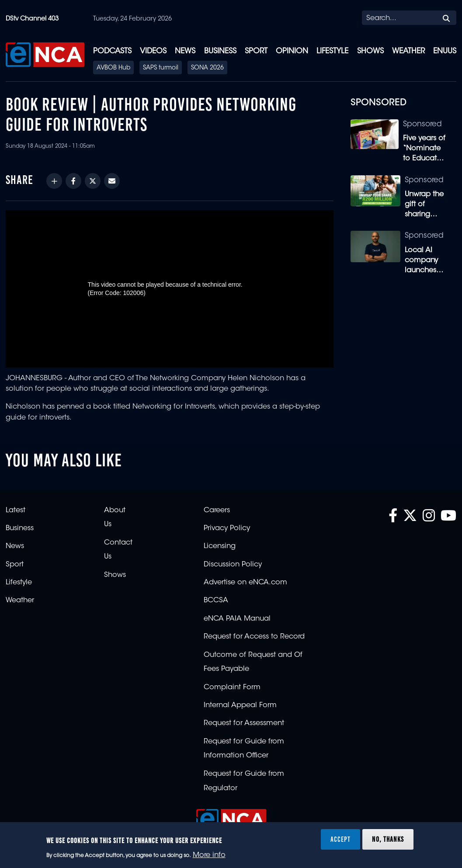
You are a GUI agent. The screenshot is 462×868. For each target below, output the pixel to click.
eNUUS (445, 51)
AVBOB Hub (113, 68)
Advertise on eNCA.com (245, 583)
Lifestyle (332, 51)
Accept (340, 839)
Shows (370, 51)
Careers (217, 510)
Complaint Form (232, 687)
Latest (16, 510)
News (185, 51)
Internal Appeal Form (240, 705)
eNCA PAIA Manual (237, 619)
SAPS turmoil (161, 68)
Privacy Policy (227, 528)
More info (209, 855)
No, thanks (388, 839)
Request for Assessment (244, 723)
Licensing (220, 546)
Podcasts (112, 51)
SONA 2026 (207, 68)
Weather (408, 51)
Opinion (292, 51)
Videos (153, 51)
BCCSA (216, 601)
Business (220, 51)
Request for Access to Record (254, 637)
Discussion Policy (233, 565)
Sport (256, 51)
